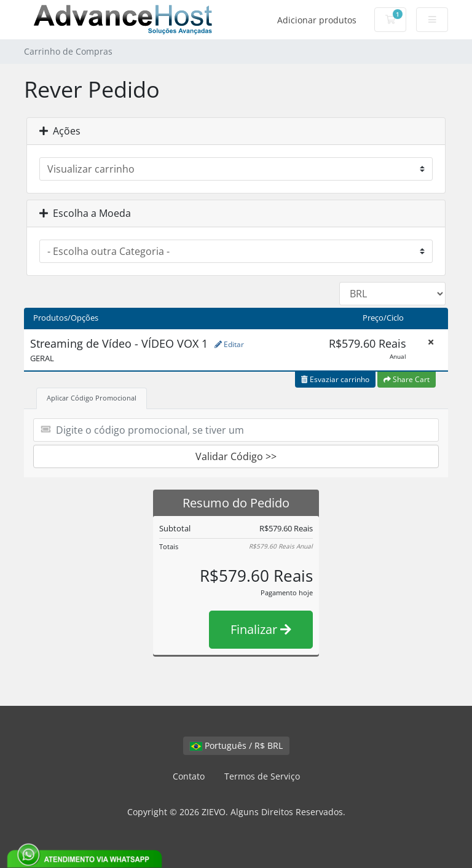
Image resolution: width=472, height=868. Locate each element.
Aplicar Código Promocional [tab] (92, 398)
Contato (189, 776)
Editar (229, 344)
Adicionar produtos (317, 20)
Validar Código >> (236, 456)
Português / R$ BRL (236, 745)
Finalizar (261, 629)
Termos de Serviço (262, 776)
